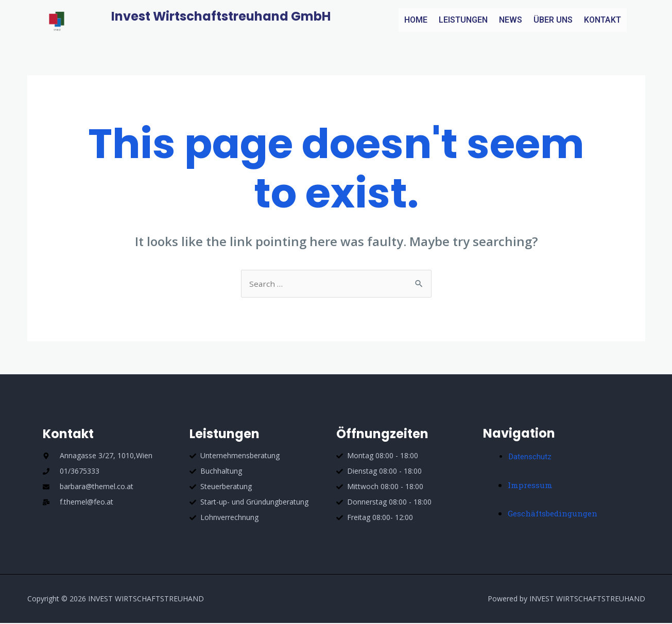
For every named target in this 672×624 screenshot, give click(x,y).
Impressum (531, 486)
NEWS (511, 20)
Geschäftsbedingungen (555, 514)
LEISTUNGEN (463, 20)
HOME (416, 20)
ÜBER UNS (553, 20)
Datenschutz (531, 457)
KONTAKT (602, 20)
